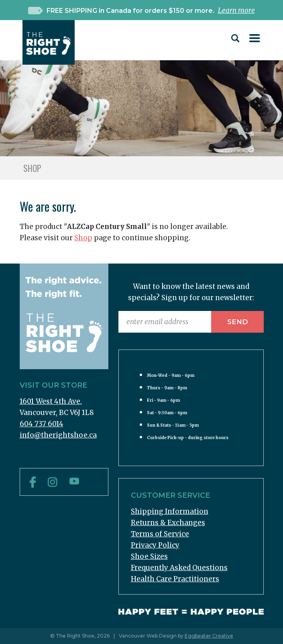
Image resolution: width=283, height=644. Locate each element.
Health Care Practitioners (175, 579)
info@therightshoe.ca (58, 435)
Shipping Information (170, 511)
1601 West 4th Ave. (51, 401)
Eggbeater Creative (209, 636)
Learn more (236, 10)
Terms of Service (160, 534)
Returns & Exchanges (168, 523)
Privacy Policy (155, 545)
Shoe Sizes (149, 556)
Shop (83, 238)
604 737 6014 (42, 424)
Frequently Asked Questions (179, 568)
